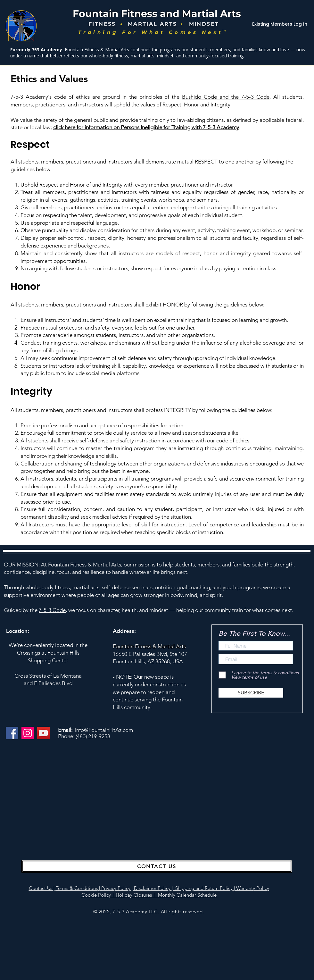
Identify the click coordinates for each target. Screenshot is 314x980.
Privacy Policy (116, 888)
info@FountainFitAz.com (104, 730)
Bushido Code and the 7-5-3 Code (226, 97)
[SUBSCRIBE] (251, 693)
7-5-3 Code (52, 610)
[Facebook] (12, 733)
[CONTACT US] (157, 866)
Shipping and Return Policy (204, 888)
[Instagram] (28, 733)
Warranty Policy (253, 888)
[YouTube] (43, 733)
